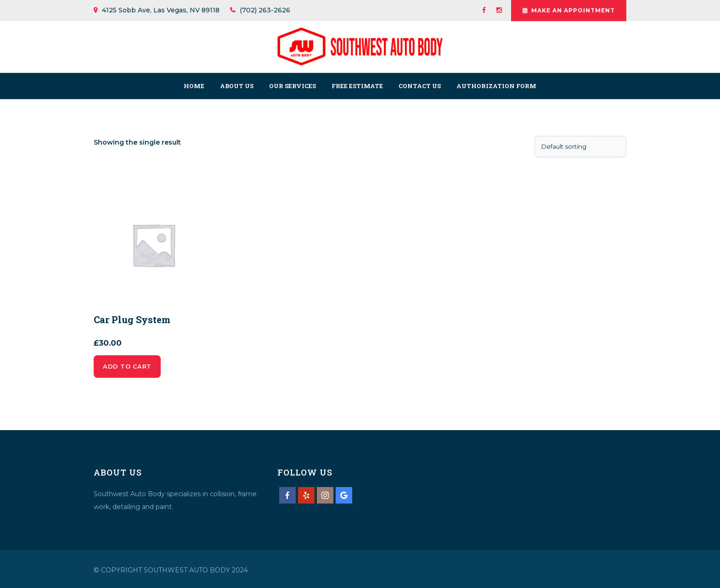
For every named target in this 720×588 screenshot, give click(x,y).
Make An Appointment (569, 11)
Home (194, 86)
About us (237, 86)
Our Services (292, 86)
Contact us (420, 86)
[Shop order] (580, 147)
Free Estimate (357, 86)
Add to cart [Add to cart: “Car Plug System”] (127, 366)
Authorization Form (496, 86)
